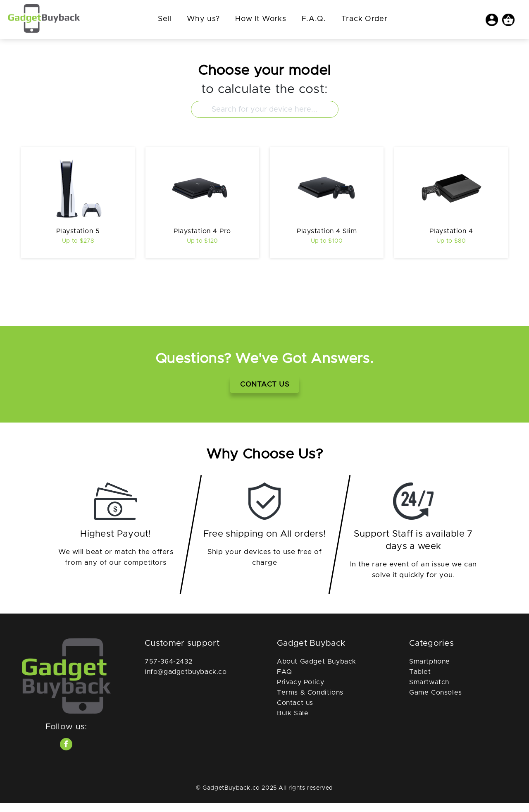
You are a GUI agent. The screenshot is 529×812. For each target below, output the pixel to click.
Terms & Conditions (310, 702)
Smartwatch (429, 692)
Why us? (203, 19)
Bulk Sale (293, 723)
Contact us (295, 712)
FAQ (285, 681)
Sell (165, 19)
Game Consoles (436, 702)
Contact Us (264, 393)
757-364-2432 (168, 671)
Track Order (365, 19)
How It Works (261, 19)
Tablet (420, 681)
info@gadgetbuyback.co (186, 681)
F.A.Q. (314, 19)
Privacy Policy (300, 692)
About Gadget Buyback (317, 671)
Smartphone (430, 671)
